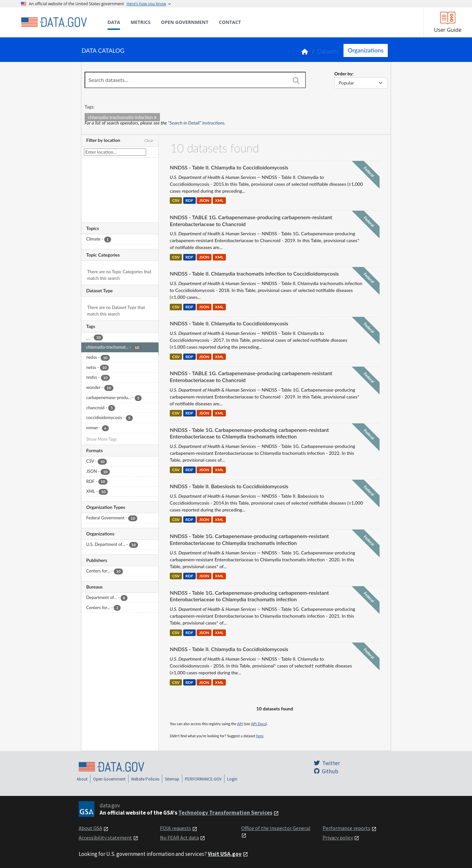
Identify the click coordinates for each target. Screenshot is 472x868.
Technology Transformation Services (225, 813)
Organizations (366, 50)
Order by (343, 74)
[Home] (54, 22)
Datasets (328, 51)
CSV (176, 201)
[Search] (296, 81)
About (82, 779)
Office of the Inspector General (276, 828)
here (260, 736)
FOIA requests (176, 828)
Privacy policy (338, 838)
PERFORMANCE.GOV (203, 779)
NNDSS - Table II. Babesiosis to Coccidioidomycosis (229, 486)
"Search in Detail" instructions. (197, 123)
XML (219, 201)
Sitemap (172, 779)
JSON (204, 201)
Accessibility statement (105, 838)
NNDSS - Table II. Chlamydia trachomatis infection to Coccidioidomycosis (254, 273)
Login (232, 779)
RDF (189, 201)
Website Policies (145, 779)
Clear (149, 140)
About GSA (90, 828)
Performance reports (346, 828)
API (240, 724)
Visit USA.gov (225, 854)
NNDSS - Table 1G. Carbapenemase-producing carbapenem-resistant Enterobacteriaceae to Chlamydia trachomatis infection (249, 433)
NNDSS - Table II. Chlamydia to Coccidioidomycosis (229, 167)
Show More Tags (101, 439)
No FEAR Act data (179, 838)
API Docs (258, 724)
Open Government (109, 779)
